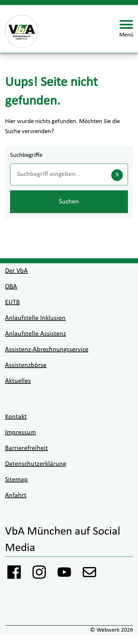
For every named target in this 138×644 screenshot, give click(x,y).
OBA (11, 287)
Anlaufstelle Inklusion (35, 318)
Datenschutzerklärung (36, 464)
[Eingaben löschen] (117, 175)
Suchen (69, 202)
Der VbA (16, 271)
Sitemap (16, 480)
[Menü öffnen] (126, 29)
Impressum (20, 433)
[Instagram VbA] (39, 574)
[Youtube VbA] (64, 574)
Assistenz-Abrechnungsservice (47, 350)
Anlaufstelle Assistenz (36, 334)
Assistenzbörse (26, 365)
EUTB (12, 302)
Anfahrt (16, 495)
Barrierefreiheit (26, 448)
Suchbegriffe (26, 155)
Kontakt (16, 417)
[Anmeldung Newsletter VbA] (90, 574)
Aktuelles (18, 381)
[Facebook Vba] (14, 574)
